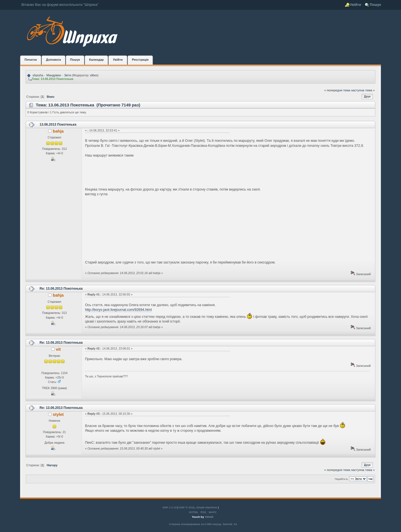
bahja (58, 131)
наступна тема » (363, 90)
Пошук (375, 5)
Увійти (356, 5)
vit (58, 349)
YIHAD (209, 517)
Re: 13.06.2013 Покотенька (61, 289)
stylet (58, 414)
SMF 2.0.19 (170, 507)
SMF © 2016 (187, 507)
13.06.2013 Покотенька (58, 125)
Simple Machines (207, 507)
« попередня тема (337, 90)
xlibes (94, 75)
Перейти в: (341, 479)
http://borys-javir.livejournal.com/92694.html (118, 310)
